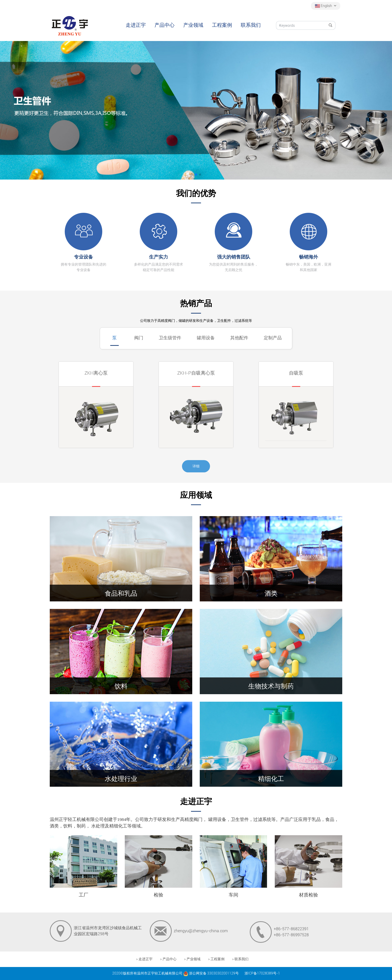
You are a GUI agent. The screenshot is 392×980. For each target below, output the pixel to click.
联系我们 (251, 25)
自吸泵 (296, 373)
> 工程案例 (216, 959)
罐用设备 (206, 338)
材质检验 (308, 895)
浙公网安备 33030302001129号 (211, 973)
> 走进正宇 (144, 959)
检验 (158, 895)
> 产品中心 (168, 959)
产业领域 (193, 25)
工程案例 (222, 25)
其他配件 (239, 338)
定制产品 (273, 338)
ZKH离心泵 (96, 373)
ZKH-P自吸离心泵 (196, 373)
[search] (331, 25)
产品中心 (164, 25)
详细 (196, 466)
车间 (233, 895)
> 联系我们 (240, 959)
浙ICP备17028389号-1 (262, 973)
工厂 (83, 895)
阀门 (139, 338)
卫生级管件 (170, 338)
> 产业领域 (192, 959)
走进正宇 (136, 25)
